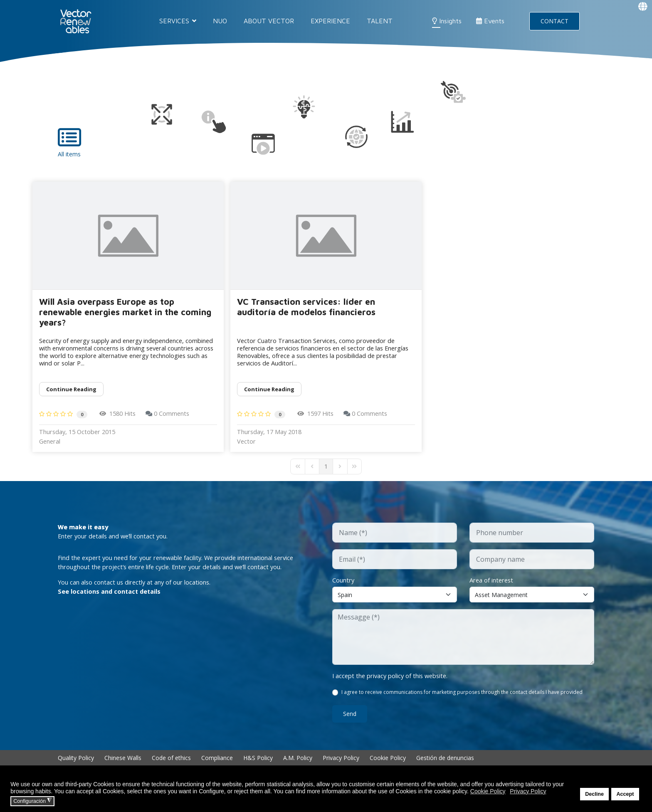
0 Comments (182, 418)
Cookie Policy (388, 766)
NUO (220, 21)
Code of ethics (171, 766)
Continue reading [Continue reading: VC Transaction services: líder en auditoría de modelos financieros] (269, 392)
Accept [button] (625, 794)
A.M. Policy (298, 766)
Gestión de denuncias (445, 766)
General (51, 447)
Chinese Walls (123, 766)
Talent (380, 21)
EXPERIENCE (330, 21)
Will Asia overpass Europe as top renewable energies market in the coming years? (125, 312)
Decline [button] (594, 794)
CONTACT (554, 21)
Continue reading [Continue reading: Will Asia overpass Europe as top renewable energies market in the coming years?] (71, 392)
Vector (247, 447)
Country (345, 587)
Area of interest (494, 587)
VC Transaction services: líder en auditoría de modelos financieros (306, 307)
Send (350, 722)
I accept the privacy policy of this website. (396, 684)
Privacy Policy (341, 766)
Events (490, 21)
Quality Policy (76, 766)
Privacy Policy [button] (528, 791)
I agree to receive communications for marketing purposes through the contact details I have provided (463, 701)
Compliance (217, 766)
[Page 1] (326, 473)
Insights (447, 21)
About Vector (269, 21)
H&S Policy (258, 766)
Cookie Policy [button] (488, 791)
